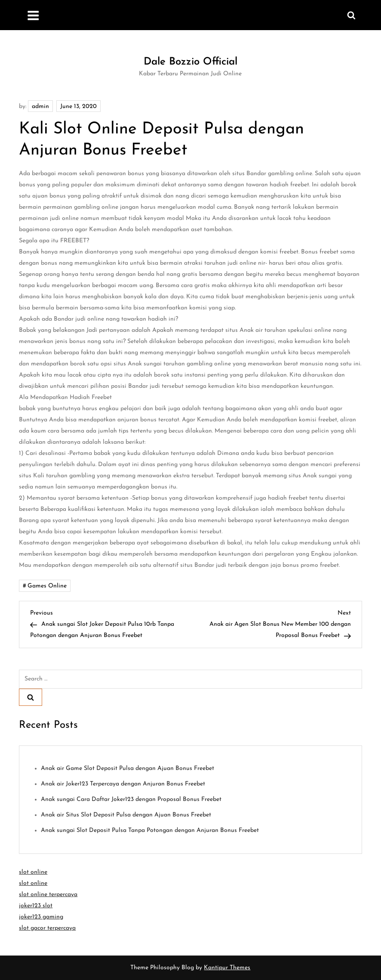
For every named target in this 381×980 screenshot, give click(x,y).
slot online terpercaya (48, 895)
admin (40, 107)
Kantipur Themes (227, 968)
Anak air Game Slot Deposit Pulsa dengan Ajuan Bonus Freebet (128, 768)
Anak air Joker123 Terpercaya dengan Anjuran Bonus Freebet (123, 784)
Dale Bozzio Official (190, 62)
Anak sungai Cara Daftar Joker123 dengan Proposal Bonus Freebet (131, 799)
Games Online (47, 586)
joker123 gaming (41, 917)
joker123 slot (36, 906)
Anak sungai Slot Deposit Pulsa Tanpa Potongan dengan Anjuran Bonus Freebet (150, 830)
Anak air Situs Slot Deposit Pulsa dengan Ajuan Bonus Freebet (126, 815)
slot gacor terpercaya (47, 928)
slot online (33, 872)
